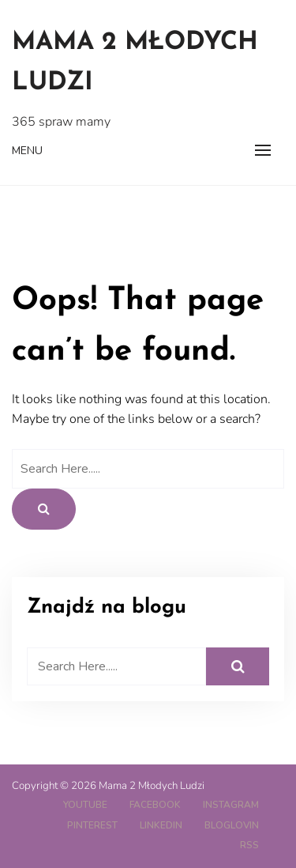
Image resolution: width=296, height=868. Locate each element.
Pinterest (92, 825)
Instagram (231, 805)
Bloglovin (232, 825)
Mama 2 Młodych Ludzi (135, 63)
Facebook (155, 805)
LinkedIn (161, 825)
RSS (249, 845)
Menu (27, 151)
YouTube (85, 805)
